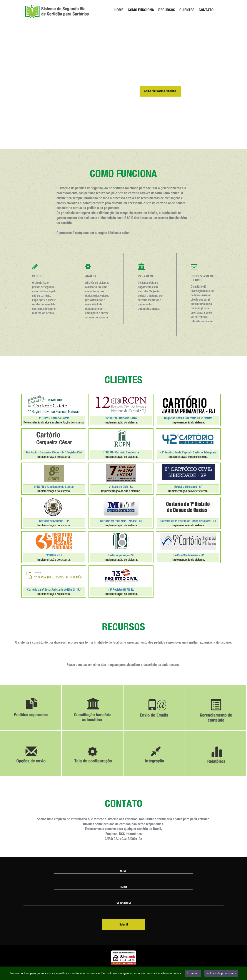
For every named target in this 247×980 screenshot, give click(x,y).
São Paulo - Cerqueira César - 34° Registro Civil (54, 453)
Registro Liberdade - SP (188, 487)
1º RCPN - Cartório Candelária (121, 453)
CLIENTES (187, 10)
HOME (119, 10)
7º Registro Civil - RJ (121, 487)
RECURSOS (167, 10)
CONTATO (206, 10)
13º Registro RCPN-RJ (121, 590)
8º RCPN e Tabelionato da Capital (54, 487)
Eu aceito (193, 973)
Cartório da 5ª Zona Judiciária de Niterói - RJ (54, 590)
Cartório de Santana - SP (54, 521)
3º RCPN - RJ (54, 555)
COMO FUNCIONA (141, 10)
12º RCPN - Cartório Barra (121, 418)
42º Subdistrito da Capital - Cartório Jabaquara (188, 453)
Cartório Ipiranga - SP (121, 555)
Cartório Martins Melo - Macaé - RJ (121, 521)
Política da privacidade (221, 973)
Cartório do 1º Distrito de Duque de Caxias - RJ (188, 521)
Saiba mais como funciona (160, 91)
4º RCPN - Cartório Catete (54, 418)
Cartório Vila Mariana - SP (188, 555)
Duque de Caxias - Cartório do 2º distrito (188, 418)
